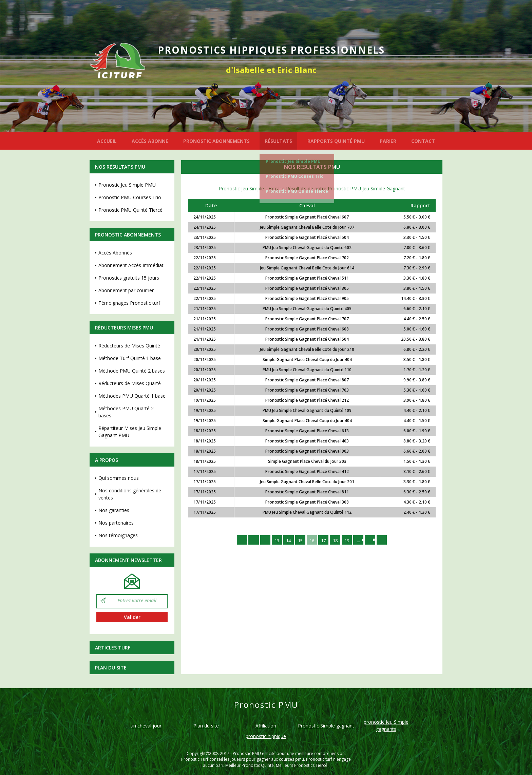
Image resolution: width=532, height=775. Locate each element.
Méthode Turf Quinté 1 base (130, 358)
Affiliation (266, 726)
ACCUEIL (107, 141)
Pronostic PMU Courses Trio (130, 197)
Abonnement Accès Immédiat (131, 265)
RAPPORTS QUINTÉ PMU (336, 141)
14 (286, 540)
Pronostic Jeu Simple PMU (293, 161)
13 (273, 540)
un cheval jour (146, 726)
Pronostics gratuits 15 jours (129, 278)
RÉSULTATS (278, 141)
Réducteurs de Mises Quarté (130, 383)
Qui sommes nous (119, 478)
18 (338, 540)
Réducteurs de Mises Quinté (129, 346)
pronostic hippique (266, 736)
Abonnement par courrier (126, 290)
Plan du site (111, 668)
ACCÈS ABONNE (150, 141)
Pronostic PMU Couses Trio (295, 176)
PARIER (388, 141)
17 (325, 540)
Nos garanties (114, 510)
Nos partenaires (116, 523)
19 (350, 540)
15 (299, 540)
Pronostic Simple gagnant (326, 726)
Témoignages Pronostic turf (129, 303)
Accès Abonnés (115, 253)
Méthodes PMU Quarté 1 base (132, 396)
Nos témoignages (118, 535)
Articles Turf (113, 648)
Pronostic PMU (247, 753)
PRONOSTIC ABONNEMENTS (216, 141)
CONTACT (423, 141)
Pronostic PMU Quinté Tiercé (297, 191)
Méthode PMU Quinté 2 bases (132, 371)
